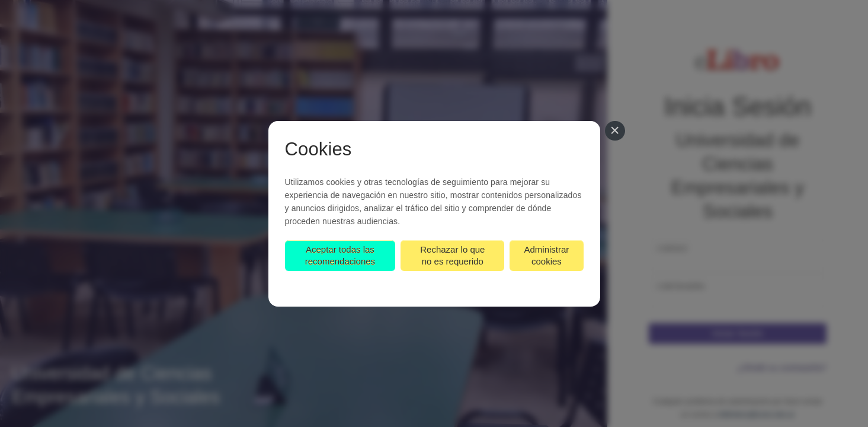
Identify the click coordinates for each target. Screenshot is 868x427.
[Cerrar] (615, 131)
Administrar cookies (546, 255)
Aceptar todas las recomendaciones (340, 255)
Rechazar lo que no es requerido (452, 255)
